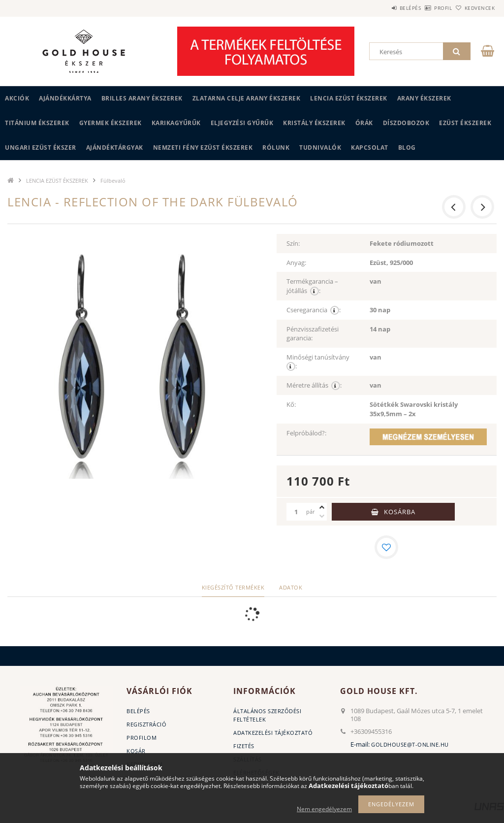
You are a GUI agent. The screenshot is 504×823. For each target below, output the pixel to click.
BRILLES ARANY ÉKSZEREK (142, 98)
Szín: (293, 243)
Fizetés (244, 746)
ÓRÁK (364, 123)
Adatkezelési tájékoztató (273, 733)
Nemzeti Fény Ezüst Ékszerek (203, 148)
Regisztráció (146, 724)
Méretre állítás (314, 385)
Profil (427, 8)
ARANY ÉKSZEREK (424, 98)
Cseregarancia (314, 310)
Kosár (136, 751)
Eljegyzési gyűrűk (242, 123)
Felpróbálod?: (306, 433)
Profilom (142, 738)
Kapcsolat (370, 148)
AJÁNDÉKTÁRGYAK (115, 148)
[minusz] (322, 516)
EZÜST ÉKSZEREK (465, 123)
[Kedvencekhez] (386, 547)
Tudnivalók (320, 148)
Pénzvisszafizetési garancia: (313, 334)
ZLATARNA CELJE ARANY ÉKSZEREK (247, 98)
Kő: (291, 404)
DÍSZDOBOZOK (406, 123)
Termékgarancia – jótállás (312, 286)
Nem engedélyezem (324, 809)
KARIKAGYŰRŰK (176, 123)
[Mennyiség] (296, 512)
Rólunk (276, 148)
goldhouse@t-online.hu (410, 744)
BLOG (407, 148)
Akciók (17, 98)
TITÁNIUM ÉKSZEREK (37, 123)
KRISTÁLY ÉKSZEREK (314, 123)
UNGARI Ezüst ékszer (41, 148)
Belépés (383, 8)
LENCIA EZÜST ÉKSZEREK (349, 98)
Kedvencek (474, 8)
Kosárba (400, 512)
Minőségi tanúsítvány (319, 362)
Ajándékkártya (65, 98)
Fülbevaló (113, 181)
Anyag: (296, 263)
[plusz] (322, 507)
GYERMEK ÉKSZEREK (110, 123)
